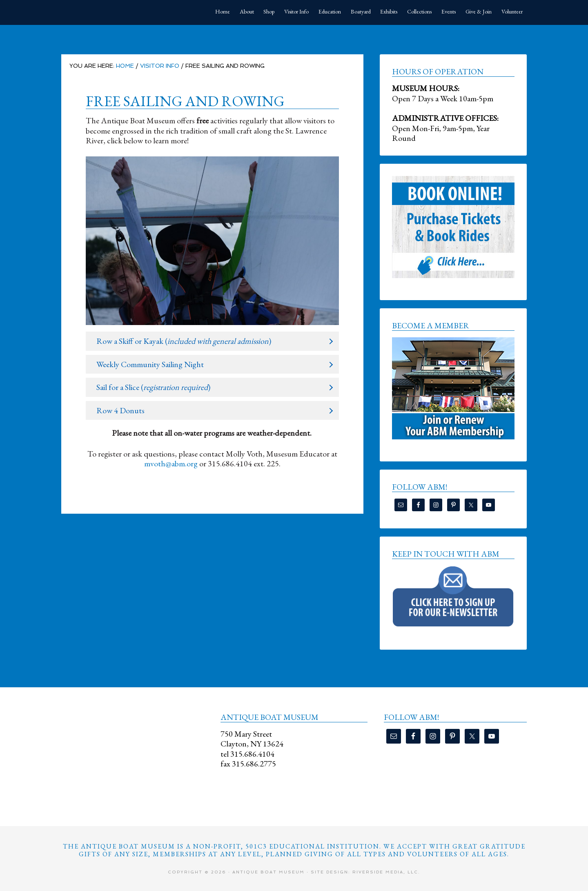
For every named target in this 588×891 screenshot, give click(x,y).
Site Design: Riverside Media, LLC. (365, 872)
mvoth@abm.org (171, 463)
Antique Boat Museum (122, 12)
